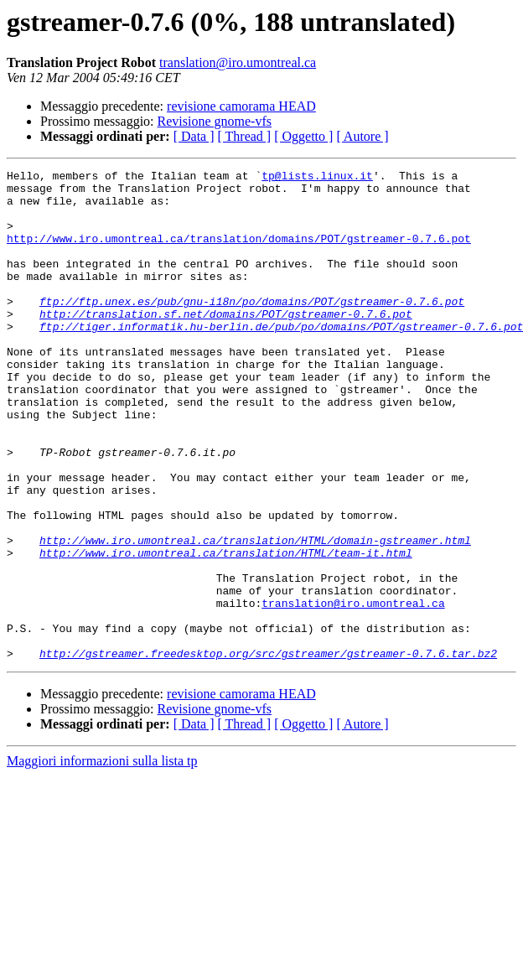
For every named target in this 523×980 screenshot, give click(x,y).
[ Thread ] (245, 136)
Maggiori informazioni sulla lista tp (102, 859)
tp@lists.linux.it (317, 178)
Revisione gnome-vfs (215, 121)
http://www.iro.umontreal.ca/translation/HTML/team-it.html (226, 630)
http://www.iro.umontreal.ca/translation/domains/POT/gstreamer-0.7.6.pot (239, 253)
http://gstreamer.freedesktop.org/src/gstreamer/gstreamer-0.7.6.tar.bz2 (268, 751)
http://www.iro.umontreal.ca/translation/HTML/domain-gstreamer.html (255, 615)
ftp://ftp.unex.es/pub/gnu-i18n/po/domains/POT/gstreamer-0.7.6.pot (252, 329)
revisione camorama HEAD (241, 106)
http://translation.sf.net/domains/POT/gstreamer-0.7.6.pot (226, 344)
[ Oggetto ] (303, 136)
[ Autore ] (362, 136)
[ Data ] (194, 136)
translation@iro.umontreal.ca (238, 62)
